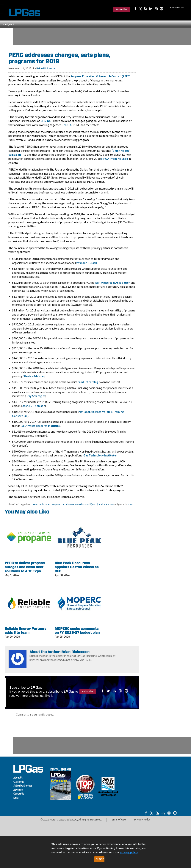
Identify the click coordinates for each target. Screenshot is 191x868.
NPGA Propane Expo (115, 159)
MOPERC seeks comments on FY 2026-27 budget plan (77, 631)
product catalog (88, 382)
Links (16, 798)
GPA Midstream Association (113, 283)
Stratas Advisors (34, 376)
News (131, 504)
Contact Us (19, 794)
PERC (48, 504)
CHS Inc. (46, 121)
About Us (18, 778)
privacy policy (129, 852)
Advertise (18, 790)
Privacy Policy (142, 820)
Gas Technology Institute (100, 455)
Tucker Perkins (106, 504)
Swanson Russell (86, 263)
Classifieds (19, 782)
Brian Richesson (46, 68)
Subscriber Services (23, 786)
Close (100, 859)
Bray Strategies (36, 396)
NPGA (68, 125)
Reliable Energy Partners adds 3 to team (25, 631)
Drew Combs (38, 504)
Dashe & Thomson (33, 406)
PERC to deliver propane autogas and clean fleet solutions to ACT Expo (25, 567)
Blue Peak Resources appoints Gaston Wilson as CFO (77, 567)
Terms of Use (118, 820)
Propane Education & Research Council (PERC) (101, 76)
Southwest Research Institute (41, 426)
